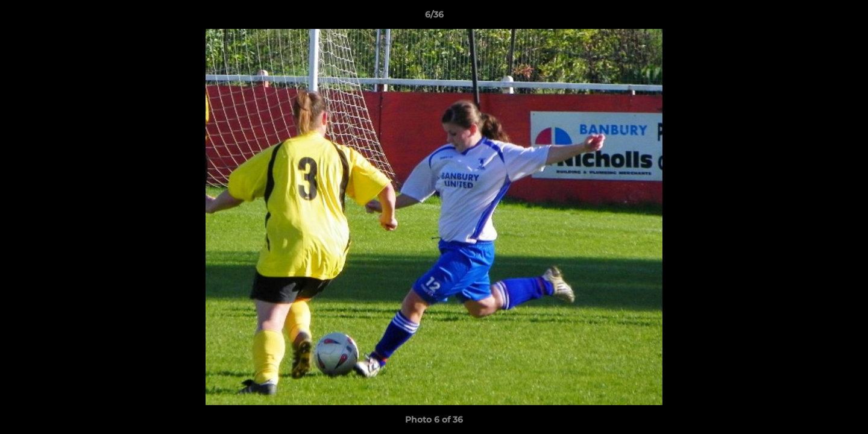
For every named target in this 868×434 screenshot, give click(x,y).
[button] (846, 17)
